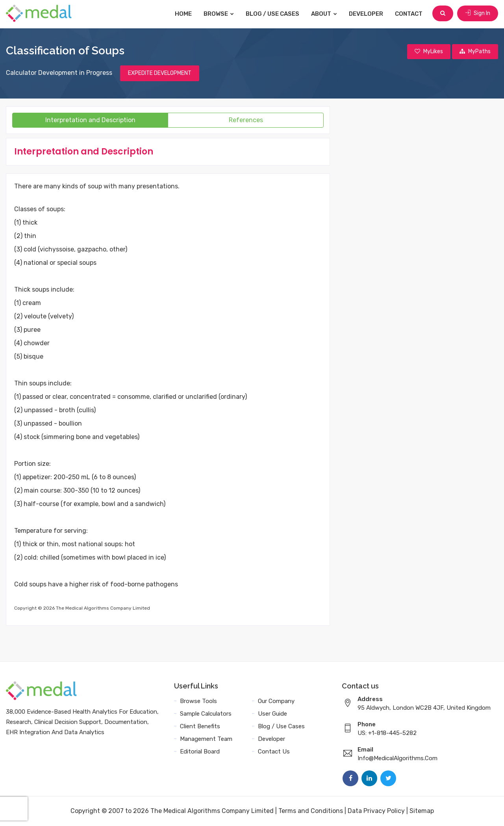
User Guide (272, 714)
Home (184, 14)
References (246, 120)
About (325, 14)
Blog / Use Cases (273, 14)
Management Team (206, 739)
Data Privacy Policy (376, 811)
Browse (220, 14)
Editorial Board (200, 752)
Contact (409, 14)
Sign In (478, 14)
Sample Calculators (206, 714)
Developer (367, 14)
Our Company (276, 701)
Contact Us (274, 752)
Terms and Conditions (311, 811)
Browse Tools (198, 701)
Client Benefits (200, 727)
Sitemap (422, 811)
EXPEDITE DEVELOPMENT (160, 73)
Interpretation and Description (90, 120)
